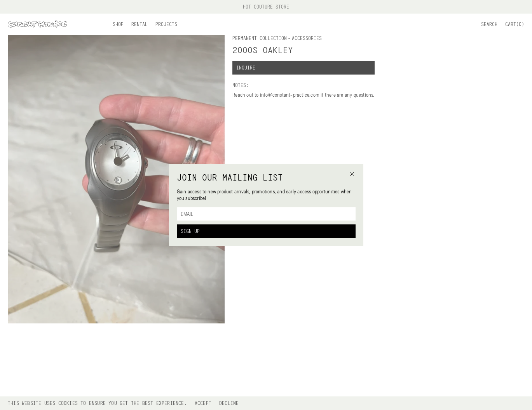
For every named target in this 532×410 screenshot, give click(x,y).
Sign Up (190, 231)
